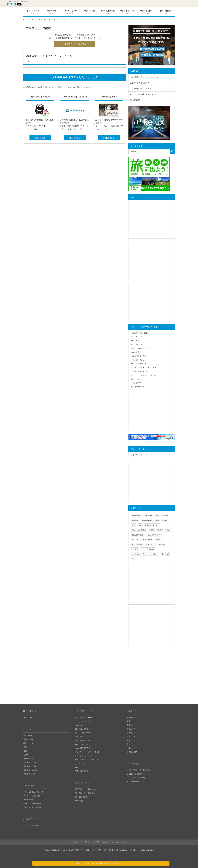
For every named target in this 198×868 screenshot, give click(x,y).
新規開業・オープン (152, 525)
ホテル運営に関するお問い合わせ (139, 770)
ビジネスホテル (137, 544)
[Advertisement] (152, 219)
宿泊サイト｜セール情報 (32, 803)
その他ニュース (29, 774)
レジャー (135, 540)
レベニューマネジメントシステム (143, 375)
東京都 (164, 520)
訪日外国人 (148, 516)
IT (162, 554)
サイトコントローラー (139, 337)
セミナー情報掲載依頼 (135, 781)
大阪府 (151, 530)
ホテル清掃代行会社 (138, 356)
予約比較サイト (81, 801)
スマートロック (137, 379)
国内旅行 (160, 530)
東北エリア (131, 721)
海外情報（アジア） (31, 758)
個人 (168, 530)
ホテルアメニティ (138, 360)
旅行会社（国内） (82, 797)
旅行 (140, 525)
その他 (26, 755)
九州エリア (131, 744)
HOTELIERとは (29, 717)
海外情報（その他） (31, 770)
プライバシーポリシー (119, 842)
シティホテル (160, 544)
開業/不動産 (28, 735)
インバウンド (154, 554)
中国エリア (131, 737)
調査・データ (28, 743)
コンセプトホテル (148, 549)
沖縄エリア (131, 748)
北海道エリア (132, 717)
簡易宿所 (165, 516)
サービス (135, 549)
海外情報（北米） (30, 762)
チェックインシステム (139, 371)
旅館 (134, 525)
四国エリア (131, 740)
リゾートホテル (147, 540)
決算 (25, 747)
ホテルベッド (136, 341)
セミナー (149, 544)
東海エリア (131, 729)
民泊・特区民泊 (147, 520)
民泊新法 (135, 520)
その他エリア (132, 752)
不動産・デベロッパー (154, 535)
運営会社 (87, 842)
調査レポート (137, 516)
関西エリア (131, 733)
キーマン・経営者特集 (32, 796)
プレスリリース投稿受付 (136, 778)
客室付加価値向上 (138, 387)
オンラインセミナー (139, 554)
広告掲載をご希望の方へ (136, 774)
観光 (157, 516)
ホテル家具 (135, 352)
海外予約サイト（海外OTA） (86, 793)
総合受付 (97, 842)
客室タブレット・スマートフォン (143, 367)
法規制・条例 (28, 739)
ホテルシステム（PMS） (140, 333)
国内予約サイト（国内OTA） (86, 789)
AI (133, 559)
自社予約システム (138, 344)
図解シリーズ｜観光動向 (32, 807)
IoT (168, 554)
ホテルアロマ (136, 383)
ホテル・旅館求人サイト (140, 348)
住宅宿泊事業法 (137, 535)
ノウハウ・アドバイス (139, 455)
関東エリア (131, 725)
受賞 (25, 751)
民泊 (157, 520)
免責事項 (106, 842)
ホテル (158, 540)
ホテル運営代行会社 (138, 364)
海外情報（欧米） (30, 766)
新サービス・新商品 (139, 530)
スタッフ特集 (28, 800)
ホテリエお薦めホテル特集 (33, 792)
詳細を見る (40, 137)
